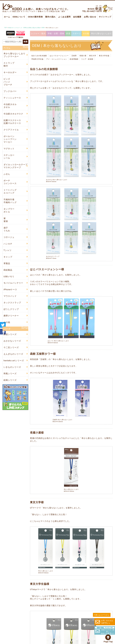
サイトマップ (105, 17)
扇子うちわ (7, 232)
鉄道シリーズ (10, 339)
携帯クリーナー (11, 321)
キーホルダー (10, 73)
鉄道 (68, 33)
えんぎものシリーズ (13, 360)
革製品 (7, 267)
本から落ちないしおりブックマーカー (14, 55)
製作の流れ (50, 17)
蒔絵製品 (8, 274)
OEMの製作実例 (35, 17)
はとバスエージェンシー (59, 56)
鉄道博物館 (74, 59)
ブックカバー (10, 92)
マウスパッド (10, 301)
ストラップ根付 (9, 65)
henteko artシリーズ (14, 366)
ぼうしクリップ (11, 314)
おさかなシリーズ (12, 346)
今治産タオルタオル (10, 107)
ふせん (7, 176)
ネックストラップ (12, 307)
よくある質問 (64, 17)
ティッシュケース (12, 99)
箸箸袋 (6, 223)
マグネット (9, 150)
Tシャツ (8, 254)
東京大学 (93, 56)
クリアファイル (11, 131)
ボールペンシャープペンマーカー (10, 141)
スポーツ (76, 33)
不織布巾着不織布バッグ (10, 203)
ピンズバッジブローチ (8, 82)
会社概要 (77, 17)
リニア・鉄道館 (87, 59)
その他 (86, 33)
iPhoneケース (10, 294)
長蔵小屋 (83, 56)
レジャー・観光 (38, 33)
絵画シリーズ (10, 386)
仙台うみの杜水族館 (39, 56)
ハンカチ (8, 247)
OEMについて (19, 17)
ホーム (7, 17)
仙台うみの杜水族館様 (44, 69)
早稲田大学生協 (37, 59)
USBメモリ (9, 281)
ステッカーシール (9, 158)
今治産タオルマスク (13, 115)
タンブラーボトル (9, 213)
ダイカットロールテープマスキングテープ (16, 168)
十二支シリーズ (11, 353)
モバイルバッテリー (13, 287)
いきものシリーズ (12, 373)
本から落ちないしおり (101, 33)
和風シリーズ (10, 380)
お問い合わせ (90, 17)
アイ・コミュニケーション (57, 59)
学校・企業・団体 (56, 33)
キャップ (8, 260)
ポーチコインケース (10, 184)
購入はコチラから (102, 615)
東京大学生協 (104, 56)
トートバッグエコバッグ (10, 194)
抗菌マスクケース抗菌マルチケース (12, 123)
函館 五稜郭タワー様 (43, 354)
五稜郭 (74, 56)
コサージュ (9, 240)
